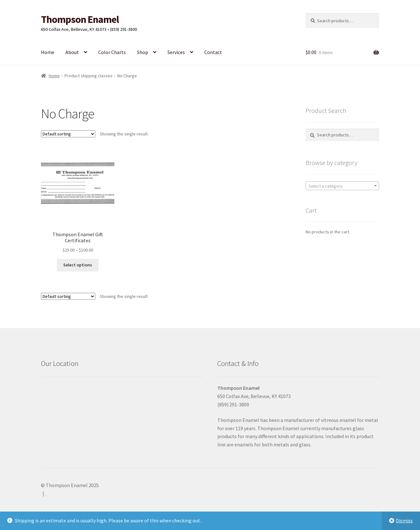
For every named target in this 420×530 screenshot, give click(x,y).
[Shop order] (68, 134)
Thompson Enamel (80, 19)
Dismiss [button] (404, 520)
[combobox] (342, 186)
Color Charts (112, 52)
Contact (213, 52)
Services (176, 52)
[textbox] (342, 186)
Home (48, 52)
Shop (142, 52)
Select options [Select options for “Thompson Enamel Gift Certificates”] (78, 265)
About (72, 52)
